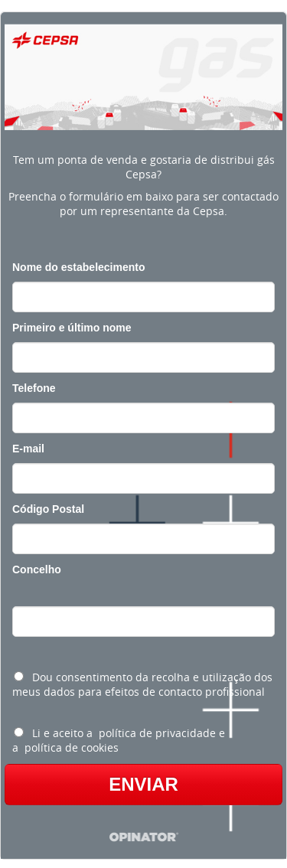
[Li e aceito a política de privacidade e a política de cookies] (19, 732)
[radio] (143, 683)
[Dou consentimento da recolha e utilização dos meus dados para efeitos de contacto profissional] (19, 676)
